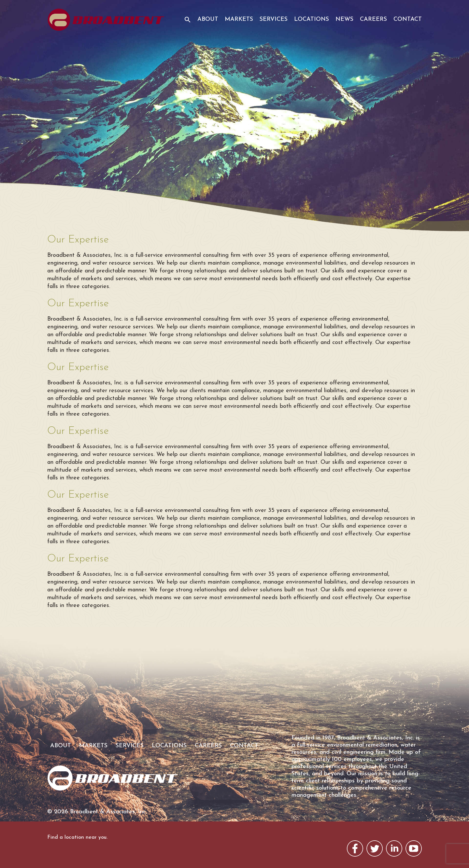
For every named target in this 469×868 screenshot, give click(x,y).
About (208, 19)
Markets (239, 19)
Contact (408, 19)
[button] (185, 24)
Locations (312, 19)
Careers (373, 19)
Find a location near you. (77, 837)
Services (274, 19)
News (344, 19)
